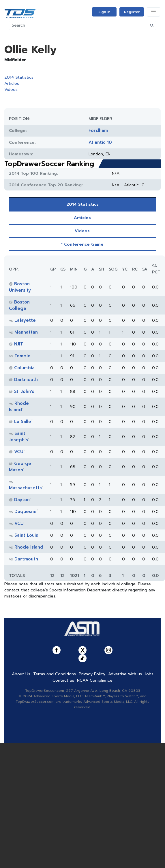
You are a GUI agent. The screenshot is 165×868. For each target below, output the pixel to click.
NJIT (19, 344)
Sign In (104, 12)
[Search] (78, 25)
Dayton (22, 500)
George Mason (20, 467)
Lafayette (25, 320)
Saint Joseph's (18, 437)
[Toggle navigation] (153, 12)
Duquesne (26, 512)
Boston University (20, 287)
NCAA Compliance (95, 776)
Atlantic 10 (100, 142)
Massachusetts (25, 488)
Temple (22, 356)
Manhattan (26, 332)
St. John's (24, 391)
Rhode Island (19, 407)
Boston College (19, 305)
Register (132, 12)
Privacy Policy (92, 769)
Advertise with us (125, 769)
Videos (11, 90)
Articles (12, 83)
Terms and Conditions (55, 769)
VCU (19, 452)
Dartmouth (26, 380)
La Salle (23, 422)
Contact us (63, 776)
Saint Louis (26, 535)
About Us (21, 769)
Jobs (149, 769)
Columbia (24, 368)
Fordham (98, 130)
